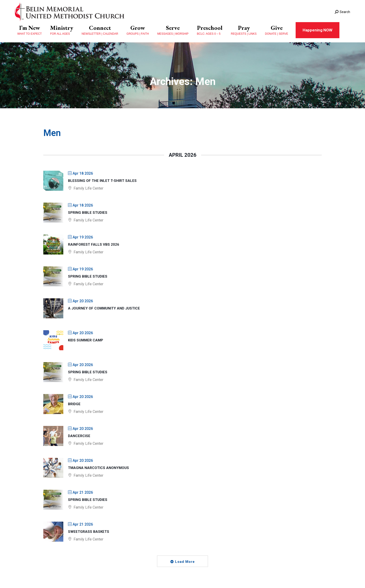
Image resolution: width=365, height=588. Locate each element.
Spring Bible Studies (88, 213)
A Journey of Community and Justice (104, 308)
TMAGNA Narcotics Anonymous (98, 468)
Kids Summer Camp (86, 340)
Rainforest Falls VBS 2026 (94, 245)
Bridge (74, 404)
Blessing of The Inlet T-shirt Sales (102, 181)
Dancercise (79, 436)
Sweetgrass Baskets (89, 532)
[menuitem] (29, 30)
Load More (185, 562)
